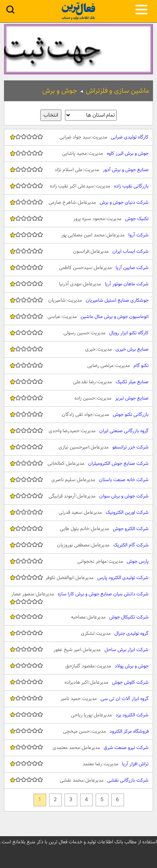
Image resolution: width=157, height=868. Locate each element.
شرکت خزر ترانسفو (78, 447)
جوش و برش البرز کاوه (78, 154)
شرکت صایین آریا (78, 268)
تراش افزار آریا (78, 764)
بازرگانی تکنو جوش (78, 415)
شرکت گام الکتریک (78, 545)
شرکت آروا (78, 235)
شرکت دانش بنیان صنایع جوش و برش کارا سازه (78, 598)
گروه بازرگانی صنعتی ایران (78, 431)
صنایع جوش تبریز (78, 398)
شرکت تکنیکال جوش (78, 617)
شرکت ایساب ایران (78, 252)
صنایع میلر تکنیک (78, 382)
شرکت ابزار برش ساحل (78, 650)
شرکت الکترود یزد (78, 715)
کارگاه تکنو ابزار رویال (78, 333)
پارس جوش (78, 562)
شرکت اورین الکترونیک (78, 513)
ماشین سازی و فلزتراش (117, 91)
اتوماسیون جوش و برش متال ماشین (78, 317)
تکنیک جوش (78, 219)
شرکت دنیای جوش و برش (78, 203)
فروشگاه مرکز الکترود (78, 731)
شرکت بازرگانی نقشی (78, 780)
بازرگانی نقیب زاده (78, 186)
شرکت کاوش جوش (78, 683)
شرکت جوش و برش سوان (78, 496)
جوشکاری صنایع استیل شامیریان (78, 300)
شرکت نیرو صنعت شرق (78, 748)
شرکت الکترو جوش (78, 529)
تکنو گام (78, 366)
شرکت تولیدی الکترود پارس (78, 578)
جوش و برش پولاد (78, 666)
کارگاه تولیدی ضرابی (78, 137)
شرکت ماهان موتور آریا (78, 284)
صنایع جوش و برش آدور (78, 170)
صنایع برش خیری (78, 349)
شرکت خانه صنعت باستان (78, 480)
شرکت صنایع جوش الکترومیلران (78, 464)
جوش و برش (60, 91)
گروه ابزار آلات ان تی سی (78, 699)
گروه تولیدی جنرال (78, 634)
